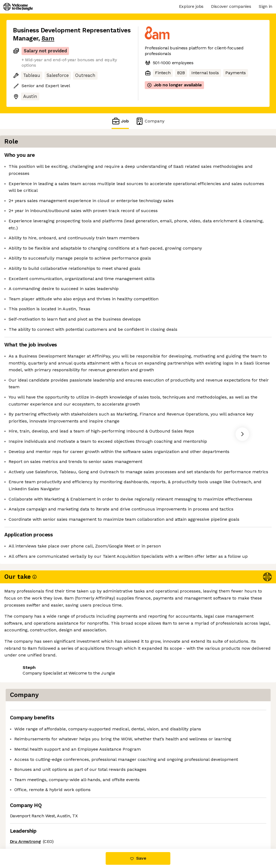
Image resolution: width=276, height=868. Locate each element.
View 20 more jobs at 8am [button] (78, 826)
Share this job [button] (28, 826)
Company (150, 121)
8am (48, 38)
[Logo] (18, 7)
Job (120, 121)
